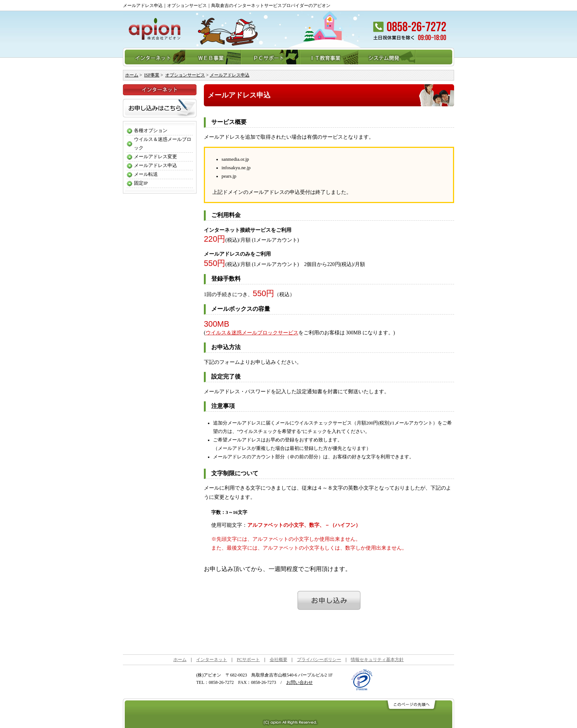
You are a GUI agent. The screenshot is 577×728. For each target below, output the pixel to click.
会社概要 (279, 660)
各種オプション (151, 131)
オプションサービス (185, 75)
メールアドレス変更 (155, 157)
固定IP (141, 183)
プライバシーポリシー (319, 660)
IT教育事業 (330, 57)
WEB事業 (214, 57)
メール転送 (146, 174)
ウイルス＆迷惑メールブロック (163, 144)
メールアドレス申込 (230, 75)
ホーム (132, 75)
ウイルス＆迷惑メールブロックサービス (252, 333)
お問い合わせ (300, 682)
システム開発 (387, 57)
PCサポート (271, 57)
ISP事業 (152, 75)
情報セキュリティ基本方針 (377, 660)
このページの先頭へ (411, 705)
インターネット (154, 57)
